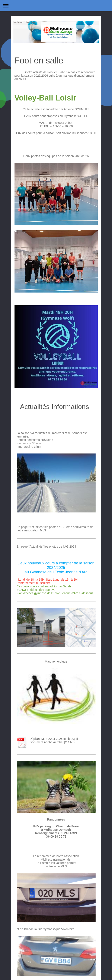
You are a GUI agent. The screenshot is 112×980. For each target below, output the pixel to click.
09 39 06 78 (58, 837)
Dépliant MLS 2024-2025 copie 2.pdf (54, 739)
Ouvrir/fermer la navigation (56, 6)
